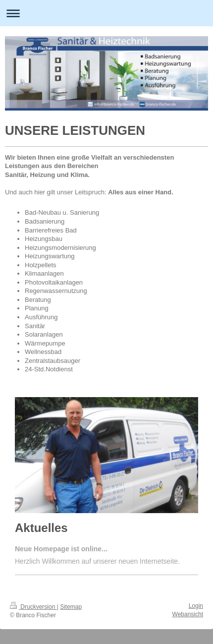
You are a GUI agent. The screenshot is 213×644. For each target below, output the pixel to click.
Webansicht (188, 614)
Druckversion (33, 607)
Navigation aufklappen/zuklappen (106, 13)
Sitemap (71, 607)
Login (196, 606)
